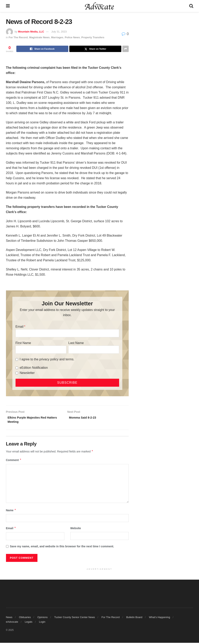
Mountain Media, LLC (31, 32)
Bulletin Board (134, 618)
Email (20, 327)
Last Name (76, 343)
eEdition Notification (34, 368)
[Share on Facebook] (42, 49)
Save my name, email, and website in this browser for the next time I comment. (62, 548)
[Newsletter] (17, 373)
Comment (14, 461)
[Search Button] (191, 6)
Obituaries (25, 618)
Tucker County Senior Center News (75, 618)
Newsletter (27, 373)
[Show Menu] (8, 6)
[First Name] (41, 350)
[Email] (67, 333)
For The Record (18, 37)
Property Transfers (93, 37)
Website (76, 530)
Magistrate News (40, 37)
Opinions (43, 618)
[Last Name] (94, 350)
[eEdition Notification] (17, 368)
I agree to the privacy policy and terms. (47, 359)
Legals (28, 623)
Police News (72, 37)
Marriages (57, 37)
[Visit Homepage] (99, 6)
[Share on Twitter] (95, 49)
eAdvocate (12, 623)
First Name (23, 343)
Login (42, 623)
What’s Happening (160, 618)
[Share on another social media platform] (125, 49)
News (9, 618)
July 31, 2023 (59, 32)
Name (11, 511)
